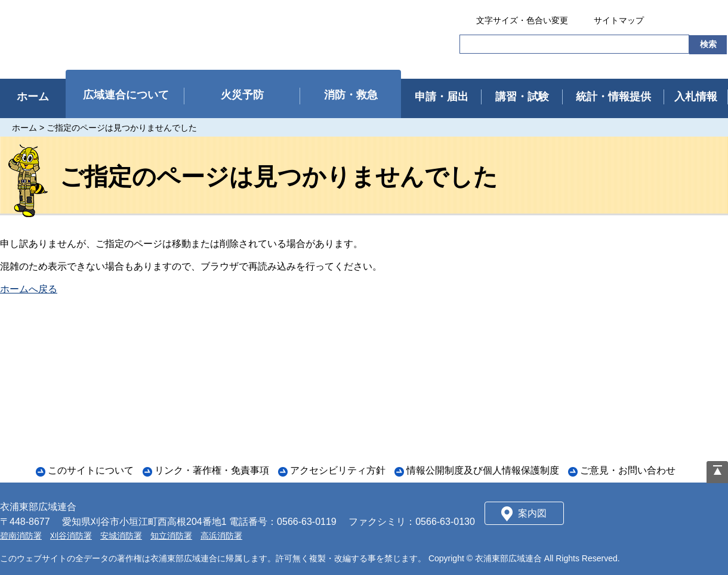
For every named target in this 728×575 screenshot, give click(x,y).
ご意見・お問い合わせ (628, 470)
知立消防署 (171, 536)
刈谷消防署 (71, 536)
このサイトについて (91, 470)
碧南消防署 (21, 536)
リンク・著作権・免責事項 (212, 470)
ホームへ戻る (29, 289)
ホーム (24, 128)
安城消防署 (121, 536)
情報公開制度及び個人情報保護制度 (483, 470)
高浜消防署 (221, 536)
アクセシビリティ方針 (338, 470)
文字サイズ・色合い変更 (522, 20)
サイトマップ (619, 20)
